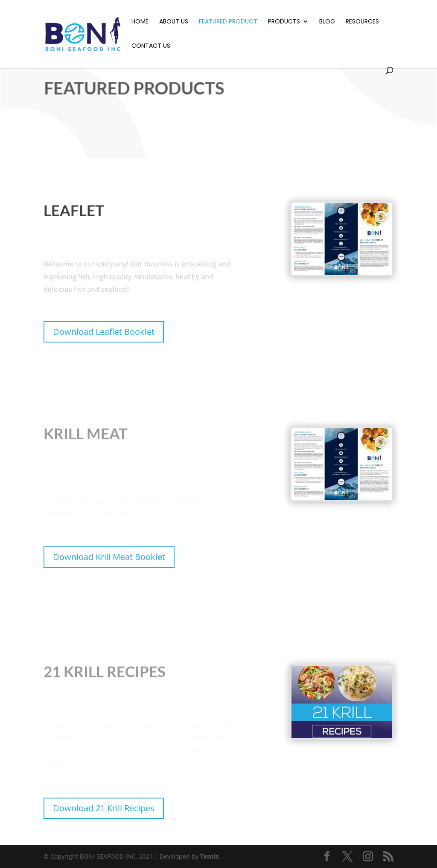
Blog (327, 22)
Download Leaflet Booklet (104, 332)
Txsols (209, 856)
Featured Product (228, 22)
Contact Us (151, 46)
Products (284, 22)
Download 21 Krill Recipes (104, 808)
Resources (362, 22)
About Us (174, 22)
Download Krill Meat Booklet (109, 557)
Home (140, 22)
